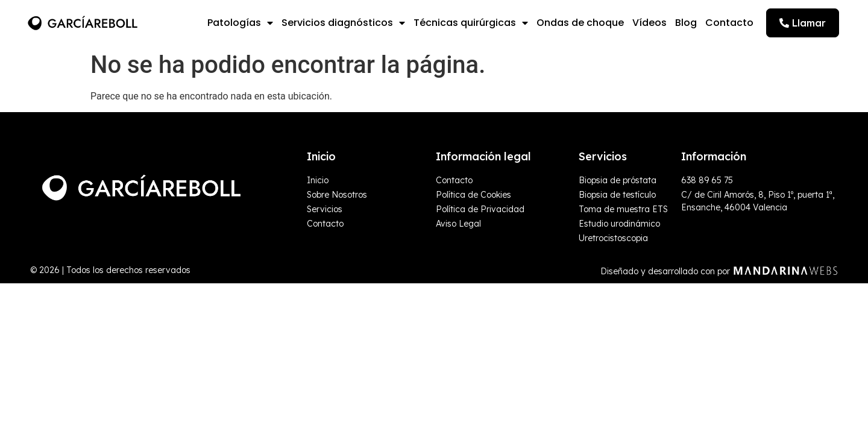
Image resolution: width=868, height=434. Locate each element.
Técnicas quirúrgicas (471, 23)
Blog (686, 23)
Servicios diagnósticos (343, 23)
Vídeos (649, 23)
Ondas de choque (580, 23)
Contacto (729, 23)
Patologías (240, 23)
